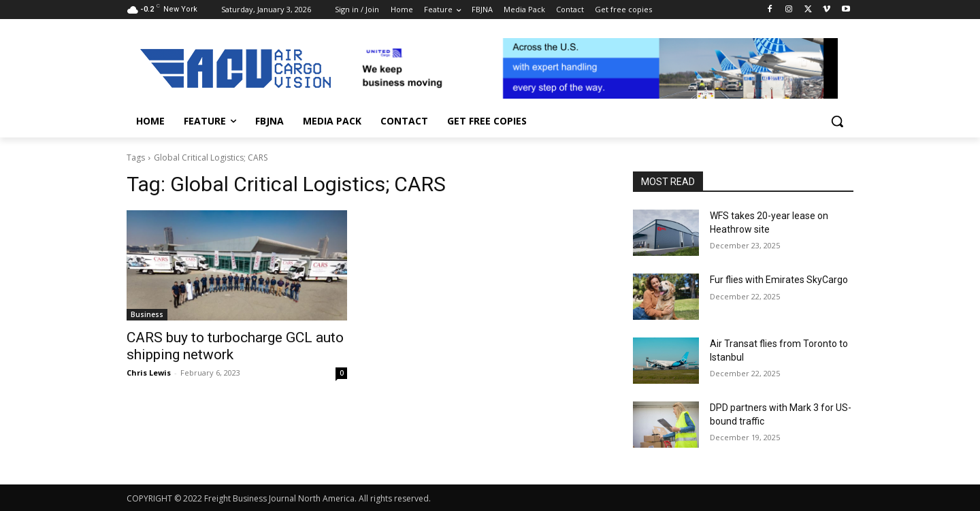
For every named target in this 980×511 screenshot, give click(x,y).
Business (147, 314)
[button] (837, 121)
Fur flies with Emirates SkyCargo (779, 280)
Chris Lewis (149, 373)
